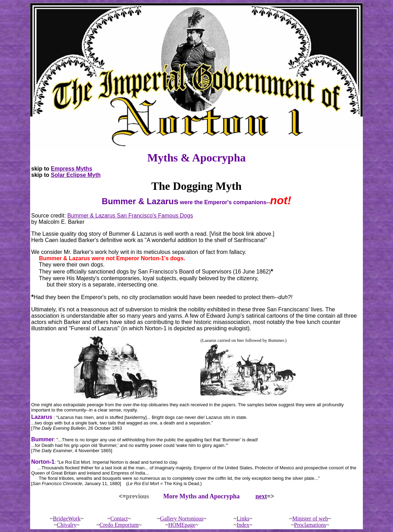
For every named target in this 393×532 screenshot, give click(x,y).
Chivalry (67, 525)
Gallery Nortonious (182, 519)
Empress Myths (71, 169)
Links (243, 519)
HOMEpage (182, 525)
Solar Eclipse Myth (76, 175)
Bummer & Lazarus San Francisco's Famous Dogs (130, 216)
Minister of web (310, 519)
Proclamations (310, 525)
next (261, 496)
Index (243, 525)
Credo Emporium (119, 525)
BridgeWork (67, 519)
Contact (119, 519)
